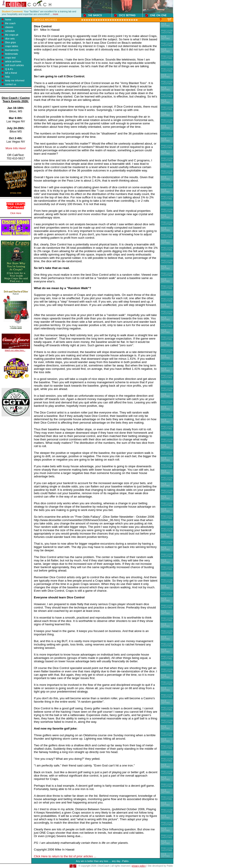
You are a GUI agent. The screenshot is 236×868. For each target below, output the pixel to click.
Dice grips (10, 42)
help (7, 77)
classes (9, 27)
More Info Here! (16, 148)
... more (54, 14)
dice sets (10, 39)
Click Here (16, 213)
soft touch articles (14, 65)
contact (9, 84)
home (8, 19)
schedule (10, 31)
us (15, 84)
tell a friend (11, 73)
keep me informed (15, 80)
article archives (13, 61)
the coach (10, 23)
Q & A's (9, 69)
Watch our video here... (15, 350)
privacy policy (139, 866)
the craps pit (12, 35)
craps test (10, 58)
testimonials (11, 54)
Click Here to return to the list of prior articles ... (65, 856)
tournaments (12, 50)
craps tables (12, 46)
